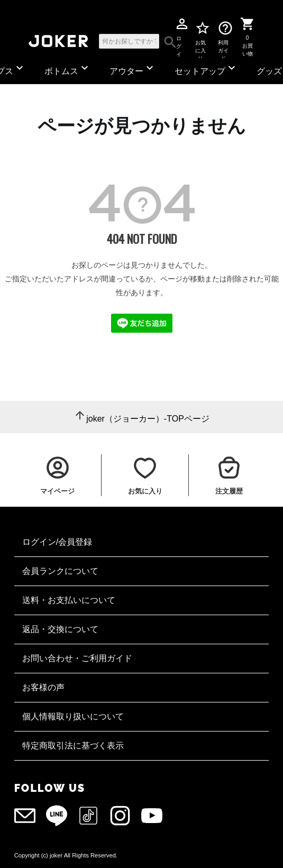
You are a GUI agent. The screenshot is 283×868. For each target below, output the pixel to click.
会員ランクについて (60, 571)
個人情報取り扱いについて (73, 716)
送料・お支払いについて (69, 600)
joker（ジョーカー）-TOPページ (148, 419)
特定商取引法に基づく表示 (73, 746)
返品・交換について (60, 629)
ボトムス (68, 68)
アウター (133, 68)
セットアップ (206, 68)
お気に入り (201, 41)
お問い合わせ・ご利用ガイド (77, 658)
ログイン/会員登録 (57, 542)
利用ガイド (223, 41)
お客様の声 (43, 687)
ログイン (179, 40)
